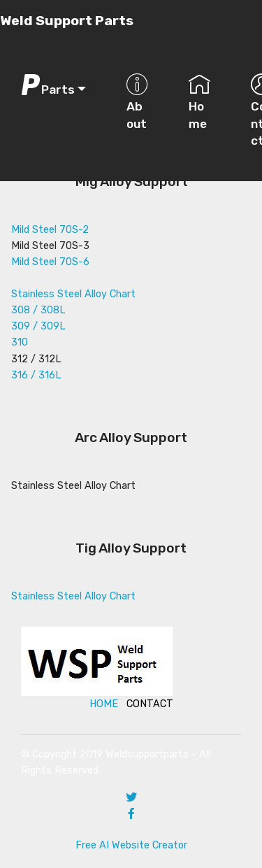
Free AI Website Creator (131, 845)
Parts (48, 85)
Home (199, 102)
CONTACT (150, 704)
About (137, 102)
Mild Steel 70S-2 (50, 230)
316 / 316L (36, 375)
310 (20, 342)
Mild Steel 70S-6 (50, 262)
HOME (104, 704)
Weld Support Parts (67, 21)
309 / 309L (38, 326)
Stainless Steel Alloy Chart (73, 294)
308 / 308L (38, 310)
